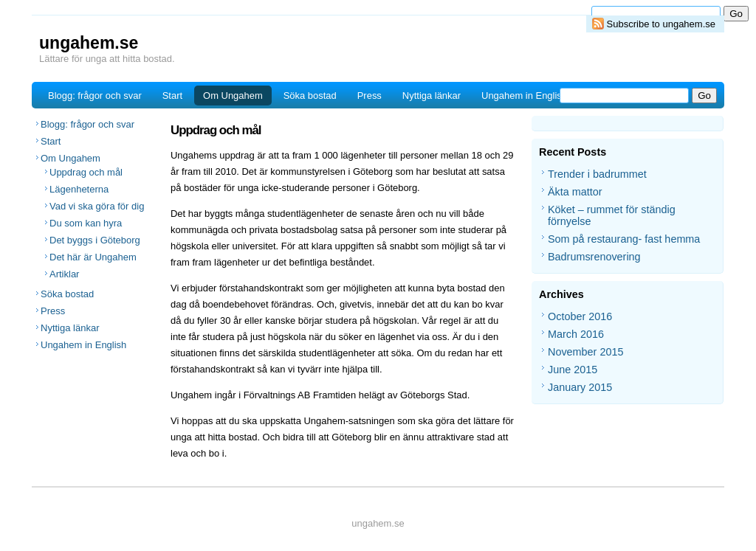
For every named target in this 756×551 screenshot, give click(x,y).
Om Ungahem (233, 96)
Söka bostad (310, 96)
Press (370, 96)
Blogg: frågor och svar (95, 96)
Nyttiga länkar (432, 96)
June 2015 (573, 370)
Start (172, 96)
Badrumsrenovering (594, 257)
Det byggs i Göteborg (95, 240)
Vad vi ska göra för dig (97, 206)
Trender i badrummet (597, 174)
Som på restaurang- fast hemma (624, 239)
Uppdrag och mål (86, 172)
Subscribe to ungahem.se (661, 24)
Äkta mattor (575, 192)
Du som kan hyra (86, 223)
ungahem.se (89, 43)
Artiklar (64, 274)
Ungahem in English (524, 96)
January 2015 (580, 387)
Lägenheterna (79, 189)
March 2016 (576, 334)
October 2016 (580, 316)
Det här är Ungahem (93, 257)
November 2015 (585, 352)
